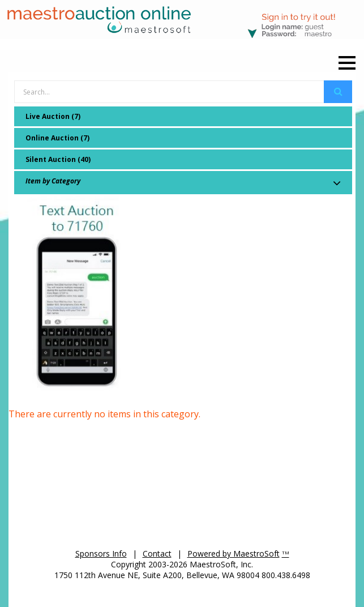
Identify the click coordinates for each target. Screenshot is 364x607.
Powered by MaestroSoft (234, 553)
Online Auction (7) (57, 138)
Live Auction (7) (53, 116)
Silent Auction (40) (58, 159)
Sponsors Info (101, 553)
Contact (157, 553)
